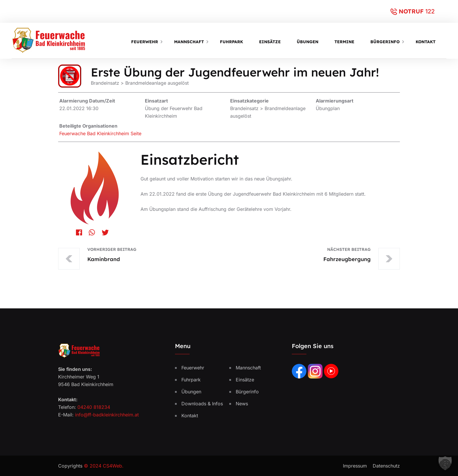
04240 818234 (94, 407)
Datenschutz (386, 466)
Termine (344, 42)
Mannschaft (189, 42)
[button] (445, 463)
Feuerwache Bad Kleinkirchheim (94, 133)
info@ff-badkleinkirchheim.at (107, 415)
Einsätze (270, 42)
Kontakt (426, 42)
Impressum (355, 466)
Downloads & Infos (202, 404)
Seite (136, 133)
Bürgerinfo (385, 42)
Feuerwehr (145, 42)
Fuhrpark (231, 42)
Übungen (308, 42)
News (242, 404)
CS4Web (112, 466)
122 (430, 11)
